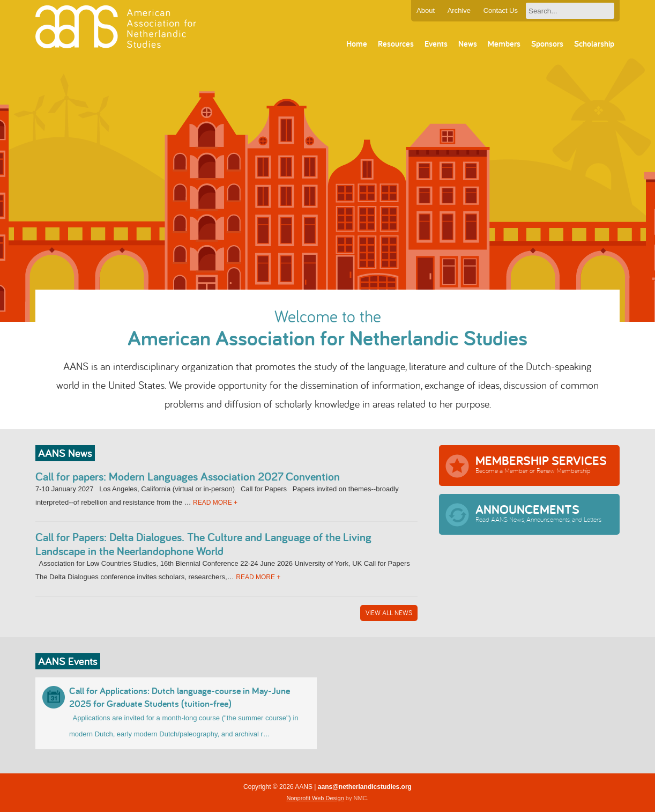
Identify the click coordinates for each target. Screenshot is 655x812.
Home (357, 44)
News (468, 44)
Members (504, 44)
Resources (396, 44)
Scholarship (594, 44)
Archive (459, 10)
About (426, 10)
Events (436, 44)
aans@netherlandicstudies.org (365, 787)
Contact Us (501, 10)
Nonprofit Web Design (315, 798)
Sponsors (547, 44)
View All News (389, 613)
